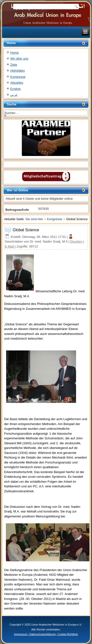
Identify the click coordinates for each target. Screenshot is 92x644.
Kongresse (18, 77)
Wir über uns (19, 58)
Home (15, 53)
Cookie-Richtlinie (67, 634)
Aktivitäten (18, 71)
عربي (14, 95)
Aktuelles (17, 83)
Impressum (21, 634)
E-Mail (10, 246)
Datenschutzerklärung (43, 634)
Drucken (77, 241)
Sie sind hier (34, 219)
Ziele (14, 65)
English (16, 89)
